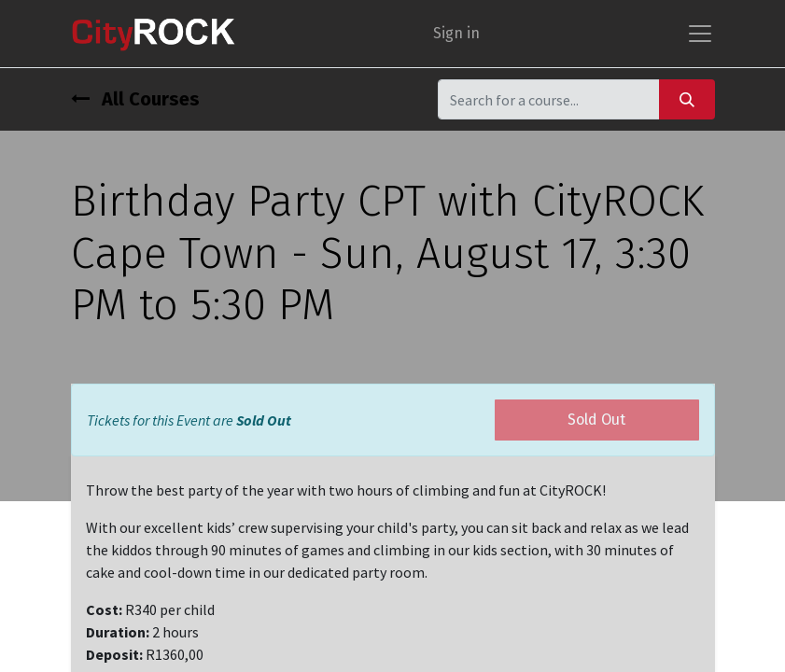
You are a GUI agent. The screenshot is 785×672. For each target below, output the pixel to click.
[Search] (687, 99)
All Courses (135, 99)
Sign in (456, 33)
